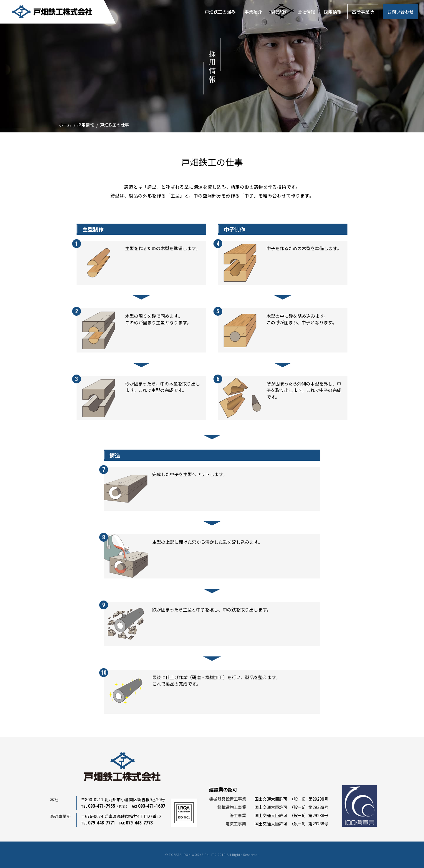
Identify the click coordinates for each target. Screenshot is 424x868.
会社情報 (306, 12)
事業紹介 (253, 12)
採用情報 (333, 12)
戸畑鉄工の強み (220, 12)
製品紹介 (280, 12)
